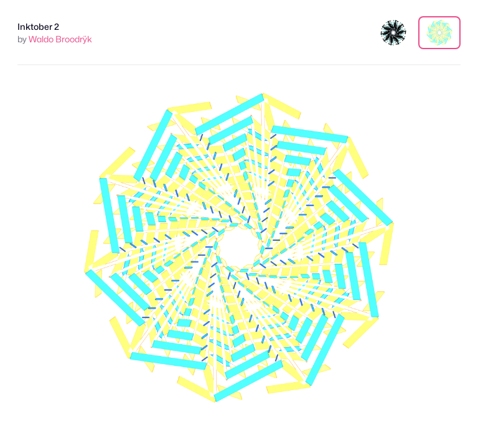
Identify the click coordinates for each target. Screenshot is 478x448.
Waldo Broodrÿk (60, 39)
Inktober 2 (38, 26)
